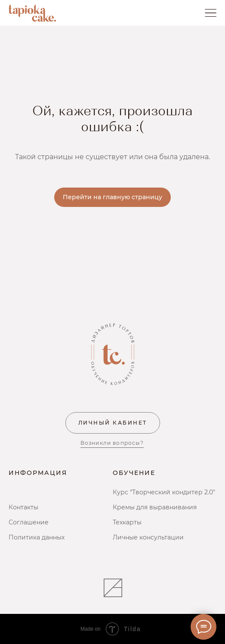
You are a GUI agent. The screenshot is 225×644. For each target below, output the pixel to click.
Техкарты (127, 522)
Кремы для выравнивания (155, 507)
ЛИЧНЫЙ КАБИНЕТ (113, 423)
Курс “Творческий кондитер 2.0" (164, 492)
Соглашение (29, 522)
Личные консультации (148, 537)
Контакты (23, 507)
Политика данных (37, 537)
